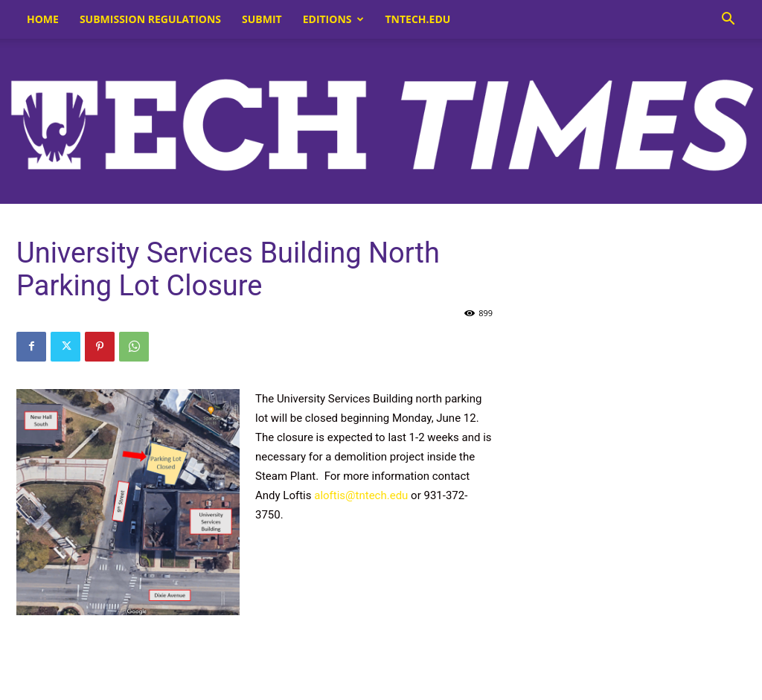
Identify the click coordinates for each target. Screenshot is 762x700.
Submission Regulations (150, 19)
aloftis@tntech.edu (361, 495)
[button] (728, 20)
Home (43, 19)
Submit (262, 19)
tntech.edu (418, 19)
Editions (333, 19)
